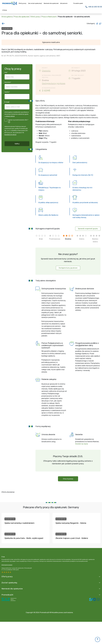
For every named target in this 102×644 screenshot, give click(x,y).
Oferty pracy (22, 3)
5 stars (2, 572)
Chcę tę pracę (68, 479)
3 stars (6, 572)
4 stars (4, 572)
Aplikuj (17, 144)
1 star (10, 572)
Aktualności (64, 3)
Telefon (7, 92)
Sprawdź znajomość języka (88, 229)
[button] (98, 639)
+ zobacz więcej (10, 116)
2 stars (8, 572)
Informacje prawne (7, 565)
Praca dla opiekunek (22, 17)
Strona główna (7, 17)
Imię (6, 72)
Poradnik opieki (78, 3)
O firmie (5, 10)
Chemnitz (46, 71)
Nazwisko (8, 82)
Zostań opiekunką (9, 583)
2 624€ (46, 91)
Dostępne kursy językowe (54, 83)
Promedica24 (7, 595)
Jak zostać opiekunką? (35, 3)
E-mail (7, 102)
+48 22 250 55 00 (94, 7)
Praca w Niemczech (49, 17)
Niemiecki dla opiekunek (51, 3)
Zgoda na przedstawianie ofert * (18, 120)
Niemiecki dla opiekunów (12, 589)
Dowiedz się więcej (10, 135)
